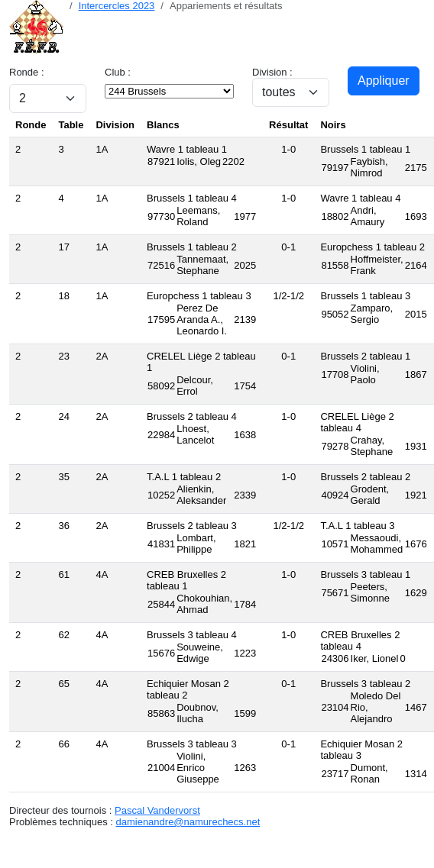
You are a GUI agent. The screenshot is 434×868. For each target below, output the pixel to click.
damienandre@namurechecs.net (188, 822)
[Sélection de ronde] (48, 98)
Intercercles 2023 (117, 6)
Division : (272, 72)
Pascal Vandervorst (157, 810)
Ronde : (27, 72)
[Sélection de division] (291, 92)
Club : (118, 72)
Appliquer (384, 81)
